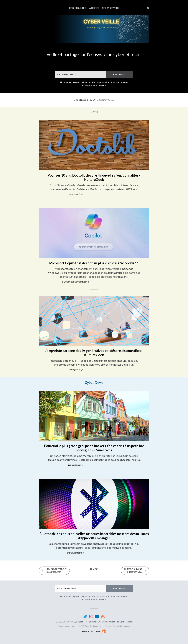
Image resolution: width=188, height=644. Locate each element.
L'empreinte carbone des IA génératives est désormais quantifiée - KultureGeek (94, 353)
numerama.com (74, 465)
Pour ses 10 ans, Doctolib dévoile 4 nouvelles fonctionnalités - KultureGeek (94, 177)
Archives (94, 8)
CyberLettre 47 (94, 100)
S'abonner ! (120, 74)
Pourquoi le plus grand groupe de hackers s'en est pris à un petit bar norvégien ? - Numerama (94, 448)
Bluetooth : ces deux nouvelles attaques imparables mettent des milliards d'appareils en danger (94, 536)
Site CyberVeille (111, 8)
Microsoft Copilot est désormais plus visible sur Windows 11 (94, 263)
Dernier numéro (77, 8)
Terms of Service (119, 626)
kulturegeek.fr (74, 194)
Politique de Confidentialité (121, 622)
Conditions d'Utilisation (96, 622)
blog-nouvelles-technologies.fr (74, 282)
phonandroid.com (74, 553)
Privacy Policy (104, 626)
